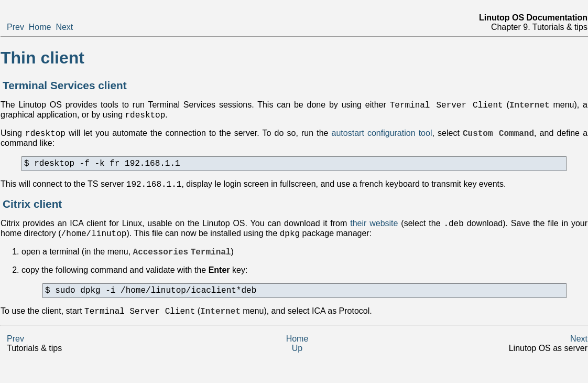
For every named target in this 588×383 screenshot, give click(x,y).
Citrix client (32, 212)
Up (297, 365)
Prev (15, 27)
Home (40, 27)
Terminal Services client (65, 85)
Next (64, 27)
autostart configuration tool (382, 138)
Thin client (42, 58)
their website (374, 233)
